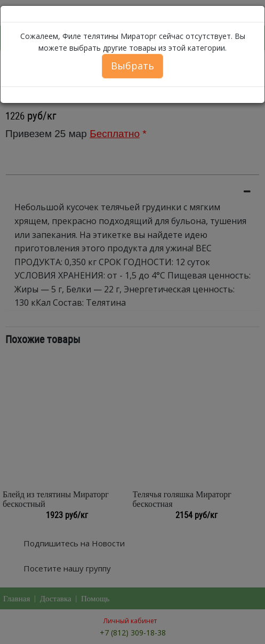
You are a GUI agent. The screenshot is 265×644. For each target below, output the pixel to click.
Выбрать (132, 66)
